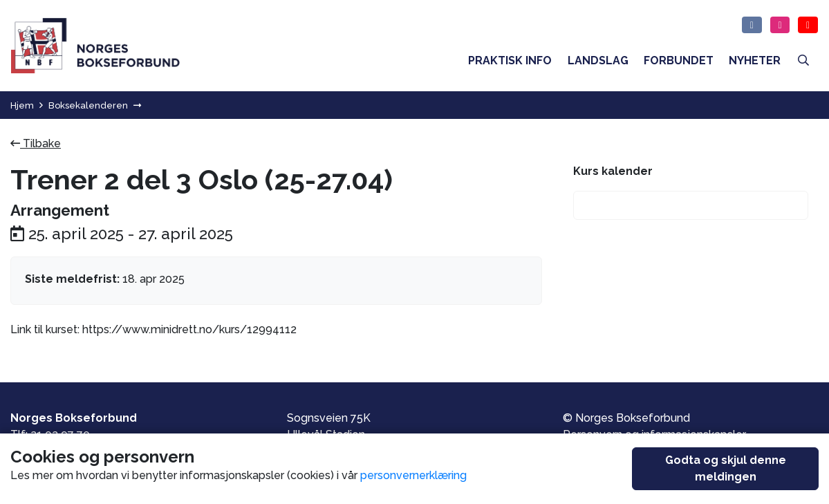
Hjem (22, 105)
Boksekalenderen (88, 105)
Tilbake (36, 143)
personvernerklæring (413, 475)
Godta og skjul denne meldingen (726, 468)
